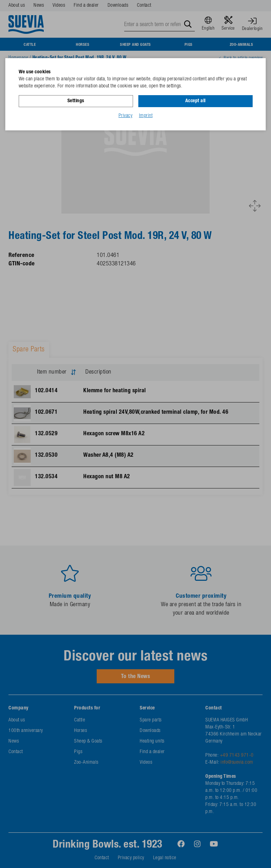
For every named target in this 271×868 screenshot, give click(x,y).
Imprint (146, 116)
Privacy (126, 116)
